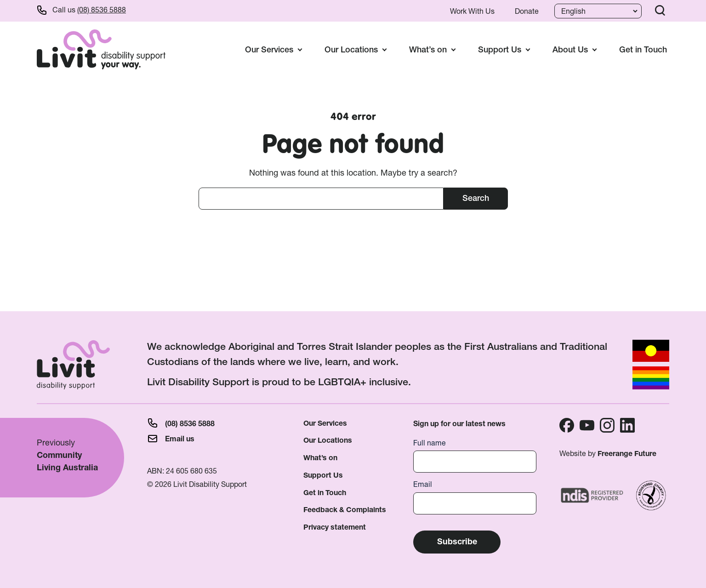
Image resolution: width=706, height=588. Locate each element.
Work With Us (472, 11)
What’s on (320, 458)
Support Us (323, 475)
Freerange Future (627, 454)
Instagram (607, 425)
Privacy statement (335, 527)
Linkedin (627, 425)
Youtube (587, 425)
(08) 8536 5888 (102, 10)
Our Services (325, 423)
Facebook (567, 425)
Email (423, 484)
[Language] (597, 11)
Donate (527, 11)
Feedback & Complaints (345, 510)
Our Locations (328, 440)
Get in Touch (643, 49)
